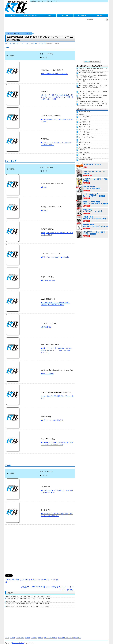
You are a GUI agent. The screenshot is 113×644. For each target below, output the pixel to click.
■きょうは (45, 208)
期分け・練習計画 (84, 150)
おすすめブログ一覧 (22, 31)
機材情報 (100, 15)
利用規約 (40, 636)
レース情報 (65, 15)
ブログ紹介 (48, 15)
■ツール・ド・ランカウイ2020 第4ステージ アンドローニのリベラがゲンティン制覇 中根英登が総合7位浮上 (57, 95)
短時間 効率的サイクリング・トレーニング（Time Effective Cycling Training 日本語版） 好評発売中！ (92, 209)
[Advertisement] (40, 550)
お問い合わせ (77, 636)
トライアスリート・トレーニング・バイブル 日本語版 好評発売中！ (92, 232)
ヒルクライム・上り (85, 155)
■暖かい (44, 185)
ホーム (13, 15)
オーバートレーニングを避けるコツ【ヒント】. (93, 71)
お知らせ (13, 636)
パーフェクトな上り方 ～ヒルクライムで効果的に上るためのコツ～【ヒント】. (92, 90)
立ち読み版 (82, 148)
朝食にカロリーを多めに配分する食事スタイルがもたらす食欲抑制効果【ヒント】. (92, 67)
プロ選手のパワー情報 (85, 158)
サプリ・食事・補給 (85, 145)
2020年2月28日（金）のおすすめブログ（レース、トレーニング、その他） (28, 604)
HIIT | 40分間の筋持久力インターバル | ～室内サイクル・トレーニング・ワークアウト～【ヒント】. (92, 85)
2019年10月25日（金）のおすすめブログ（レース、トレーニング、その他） (29, 594)
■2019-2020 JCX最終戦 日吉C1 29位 (54, 72)
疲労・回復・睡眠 (84, 132)
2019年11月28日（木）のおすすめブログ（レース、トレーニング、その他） (29, 597)
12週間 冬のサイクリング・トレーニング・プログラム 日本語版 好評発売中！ (92, 217)
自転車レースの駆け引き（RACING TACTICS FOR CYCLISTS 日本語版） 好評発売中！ (92, 202)
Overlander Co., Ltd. (18, 641)
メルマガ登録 (20, 636)
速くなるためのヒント (30, 15)
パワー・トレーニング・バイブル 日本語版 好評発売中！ (92, 171)
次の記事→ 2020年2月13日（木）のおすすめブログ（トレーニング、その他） (48, 586)
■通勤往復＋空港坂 (48, 278)
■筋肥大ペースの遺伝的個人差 (52, 418)
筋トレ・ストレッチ (85, 125)
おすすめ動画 (82, 15)
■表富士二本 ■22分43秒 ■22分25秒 (55, 255)
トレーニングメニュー (85, 115)
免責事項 (34, 636)
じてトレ (17, 7)
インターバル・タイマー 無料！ (92, 164)
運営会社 (28, 636)
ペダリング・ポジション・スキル (89, 127)
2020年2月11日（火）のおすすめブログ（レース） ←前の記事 (32, 579)
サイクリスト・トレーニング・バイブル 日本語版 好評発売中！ (92, 179)
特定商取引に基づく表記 (65, 636)
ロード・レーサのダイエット (87, 135)
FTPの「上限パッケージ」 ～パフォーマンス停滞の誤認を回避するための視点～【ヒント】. (92, 103)
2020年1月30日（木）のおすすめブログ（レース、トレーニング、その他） (28, 602)
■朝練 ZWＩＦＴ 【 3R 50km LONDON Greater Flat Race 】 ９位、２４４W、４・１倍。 (56, 348)
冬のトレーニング (84, 142)
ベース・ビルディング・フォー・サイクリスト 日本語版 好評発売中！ (92, 194)
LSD (80, 137)
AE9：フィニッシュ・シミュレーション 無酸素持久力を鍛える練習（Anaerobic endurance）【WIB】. (92, 95)
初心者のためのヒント (85, 140)
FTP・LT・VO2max (85, 122)
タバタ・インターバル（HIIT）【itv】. (90, 81)
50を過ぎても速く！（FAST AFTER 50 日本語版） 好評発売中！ (92, 187)
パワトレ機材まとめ (85, 130)
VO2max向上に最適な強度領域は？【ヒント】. (92, 99)
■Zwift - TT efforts (47, 371)
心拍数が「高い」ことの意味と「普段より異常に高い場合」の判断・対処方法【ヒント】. (92, 74)
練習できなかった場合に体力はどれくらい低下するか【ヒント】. (92, 78)
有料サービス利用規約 (50, 636)
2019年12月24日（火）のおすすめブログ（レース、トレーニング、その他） (29, 599)
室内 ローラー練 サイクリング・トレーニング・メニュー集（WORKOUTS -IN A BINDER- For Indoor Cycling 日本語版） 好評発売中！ (92, 224)
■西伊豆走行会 (46, 325)
